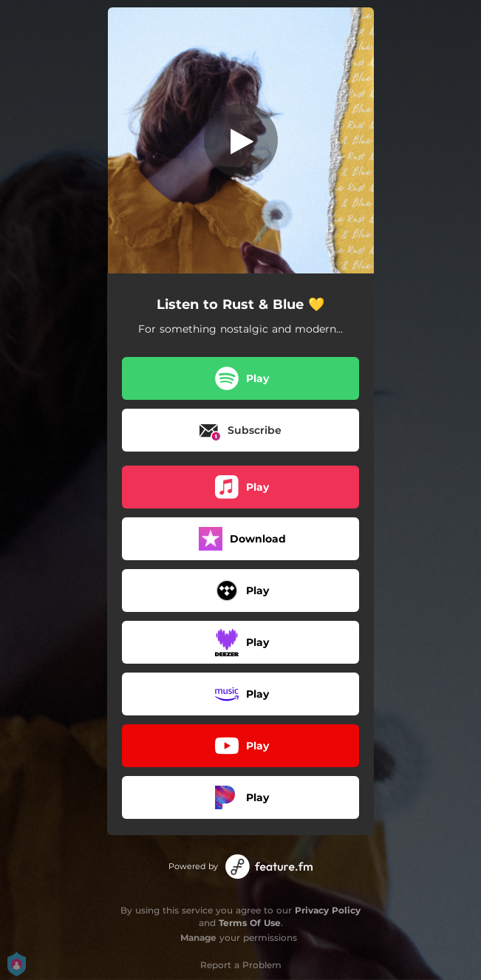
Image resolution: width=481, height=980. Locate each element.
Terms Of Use (250, 923)
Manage (198, 938)
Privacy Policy (328, 910)
